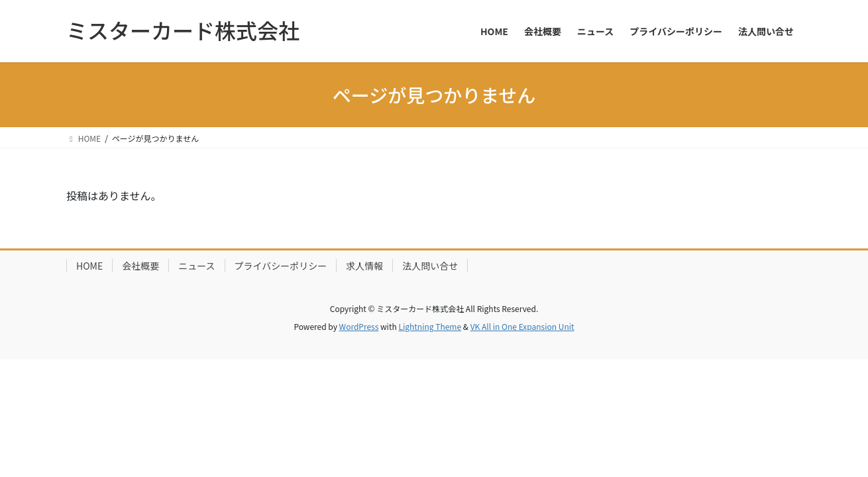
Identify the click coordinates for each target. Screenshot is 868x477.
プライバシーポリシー (281, 266)
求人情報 (364, 266)
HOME (89, 266)
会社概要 (140, 266)
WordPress (359, 326)
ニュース (196, 266)
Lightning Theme (430, 326)
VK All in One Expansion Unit (522, 326)
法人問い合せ (430, 266)
